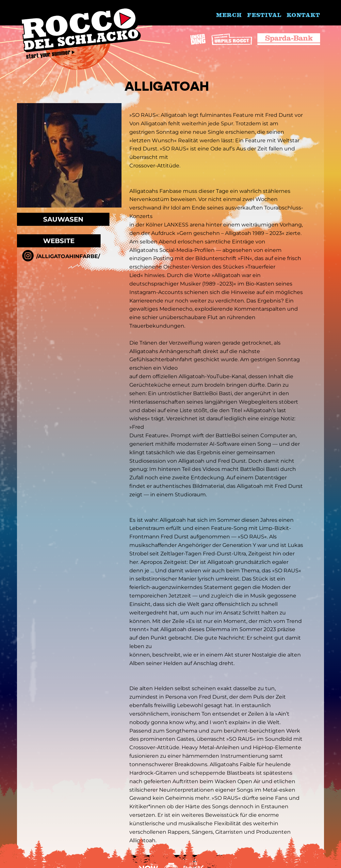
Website (59, 241)
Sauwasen (63, 219)
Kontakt (303, 15)
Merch (229, 15)
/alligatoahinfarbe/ (68, 256)
